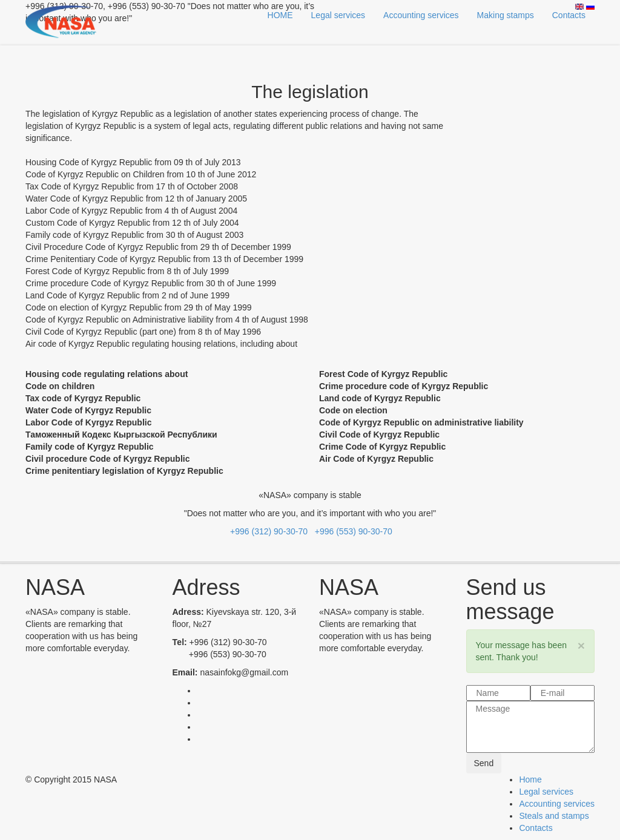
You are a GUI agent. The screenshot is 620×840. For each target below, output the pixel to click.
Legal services (338, 15)
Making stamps (506, 15)
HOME (280, 15)
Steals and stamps (554, 816)
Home (530, 779)
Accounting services (421, 15)
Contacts (569, 15)
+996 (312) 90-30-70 (269, 531)
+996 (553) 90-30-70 (351, 531)
